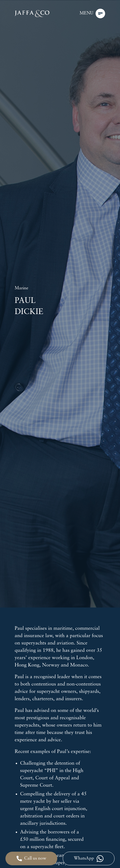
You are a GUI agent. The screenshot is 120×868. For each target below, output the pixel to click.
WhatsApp (89, 859)
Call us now (31, 858)
